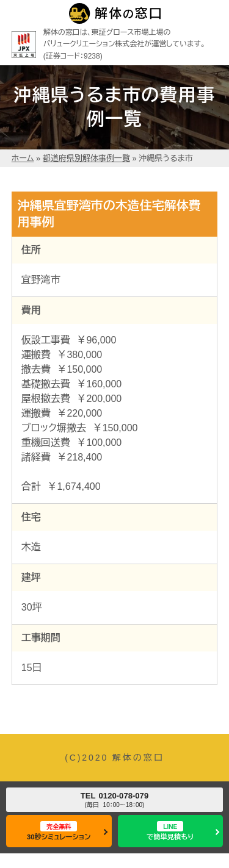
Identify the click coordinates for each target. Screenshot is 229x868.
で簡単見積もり (170, 830)
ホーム (23, 158)
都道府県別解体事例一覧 (86, 158)
